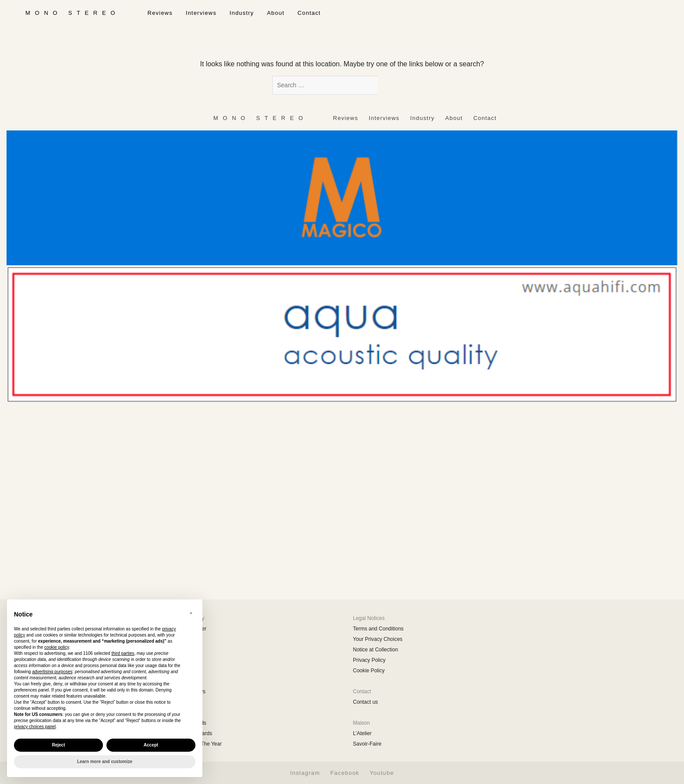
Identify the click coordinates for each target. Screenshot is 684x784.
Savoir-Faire (367, 744)
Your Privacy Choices (378, 639)
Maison (361, 723)
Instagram (305, 773)
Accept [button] (151, 745)
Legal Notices (369, 618)
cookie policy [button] (57, 647)
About (276, 13)
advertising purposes (52, 672)
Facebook (345, 773)
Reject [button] (58, 745)
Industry (242, 13)
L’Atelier (362, 733)
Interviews (201, 13)
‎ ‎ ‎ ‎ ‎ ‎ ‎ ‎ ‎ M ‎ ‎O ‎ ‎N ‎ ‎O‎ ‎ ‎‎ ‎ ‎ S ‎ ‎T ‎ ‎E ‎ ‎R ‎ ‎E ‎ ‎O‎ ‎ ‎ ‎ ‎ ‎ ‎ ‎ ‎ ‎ (70, 13)
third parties (123, 653)
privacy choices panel (35, 727)
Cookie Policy (369, 671)
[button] (191, 613)
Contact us (365, 702)
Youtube (382, 773)
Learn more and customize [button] (105, 762)
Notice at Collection (375, 650)
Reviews (160, 13)
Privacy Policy (369, 660)
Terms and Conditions (378, 629)
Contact (309, 13)
